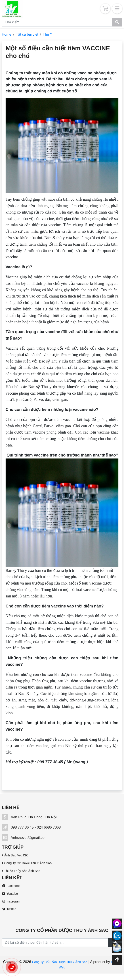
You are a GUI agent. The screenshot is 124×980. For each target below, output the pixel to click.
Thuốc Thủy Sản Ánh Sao (21, 871)
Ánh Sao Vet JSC (15, 855)
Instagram (11, 901)
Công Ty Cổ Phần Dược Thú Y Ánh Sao (60, 962)
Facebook (11, 886)
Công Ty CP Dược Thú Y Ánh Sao (27, 863)
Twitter (9, 909)
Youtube (10, 894)
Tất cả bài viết (27, 34)
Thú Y (48, 34)
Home (7, 34)
